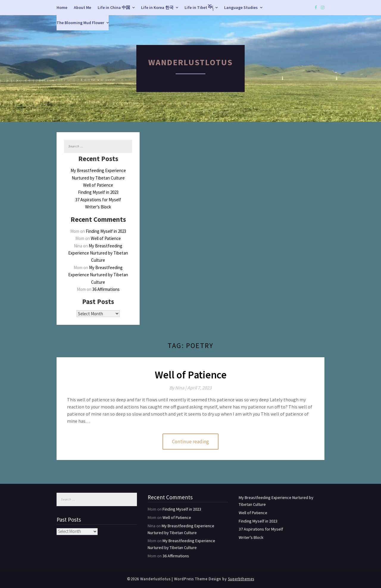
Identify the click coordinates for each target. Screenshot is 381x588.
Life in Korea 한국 (157, 7)
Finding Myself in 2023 (98, 192)
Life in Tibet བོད (199, 7)
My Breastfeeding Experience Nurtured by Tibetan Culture (98, 253)
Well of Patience (98, 185)
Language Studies (241, 7)
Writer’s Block (98, 207)
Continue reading (190, 442)
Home (62, 7)
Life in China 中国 (114, 7)
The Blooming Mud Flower (80, 23)
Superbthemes (241, 579)
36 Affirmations (106, 289)
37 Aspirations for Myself (98, 200)
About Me (82, 7)
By (178, 388)
